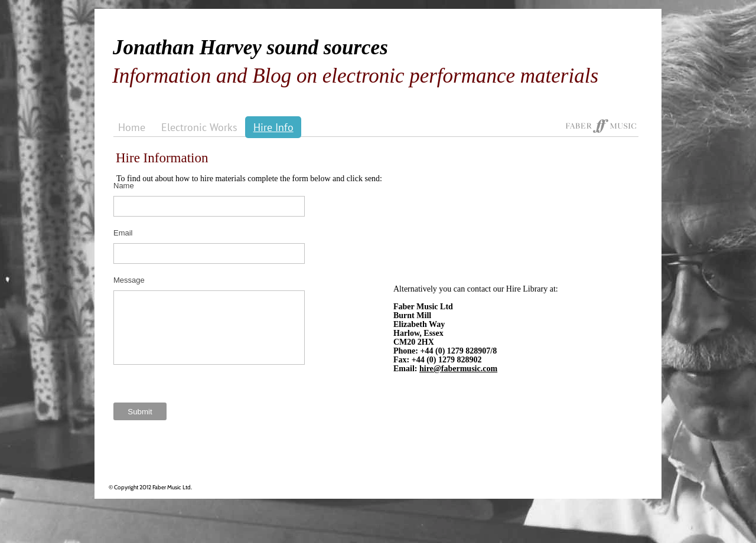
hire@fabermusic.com (458, 369)
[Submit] (140, 411)
